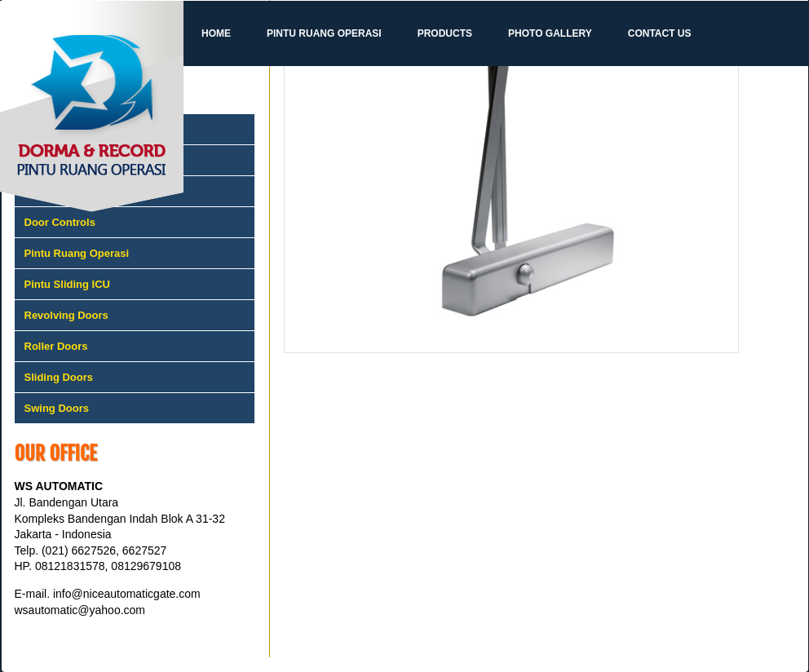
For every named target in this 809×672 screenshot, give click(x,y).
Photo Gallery (550, 33)
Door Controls (60, 222)
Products (445, 33)
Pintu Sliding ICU (67, 284)
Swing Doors (57, 408)
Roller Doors (56, 346)
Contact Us (660, 33)
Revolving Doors (66, 315)
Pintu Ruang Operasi (324, 33)
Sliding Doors (59, 377)
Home (216, 33)
